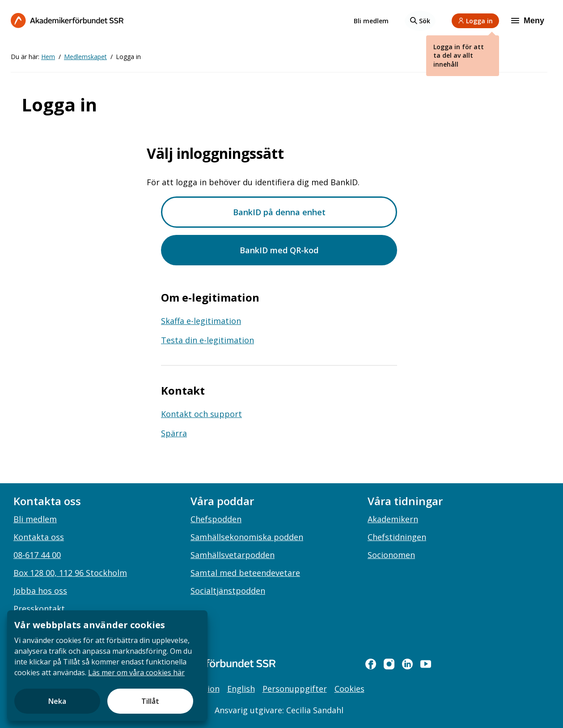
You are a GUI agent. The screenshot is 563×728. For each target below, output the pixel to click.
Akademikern (393, 519)
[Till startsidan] (67, 20)
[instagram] (389, 664)
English (241, 689)
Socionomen (391, 555)
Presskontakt (39, 609)
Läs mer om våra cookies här (136, 673)
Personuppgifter (295, 689)
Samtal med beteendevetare (245, 573)
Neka (57, 701)
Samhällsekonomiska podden (247, 537)
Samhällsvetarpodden (233, 555)
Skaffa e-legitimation (201, 321)
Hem (48, 57)
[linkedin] (407, 664)
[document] (107, 666)
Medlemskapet (85, 57)
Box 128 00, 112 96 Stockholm (70, 573)
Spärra (174, 433)
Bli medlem (371, 21)
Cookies (349, 689)
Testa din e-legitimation (207, 340)
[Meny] (529, 21)
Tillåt (150, 701)
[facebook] (371, 664)
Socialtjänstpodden (228, 591)
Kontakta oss (39, 537)
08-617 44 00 (37, 555)
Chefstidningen (397, 537)
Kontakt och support (201, 414)
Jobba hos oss (40, 591)
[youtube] (426, 664)
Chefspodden (216, 519)
